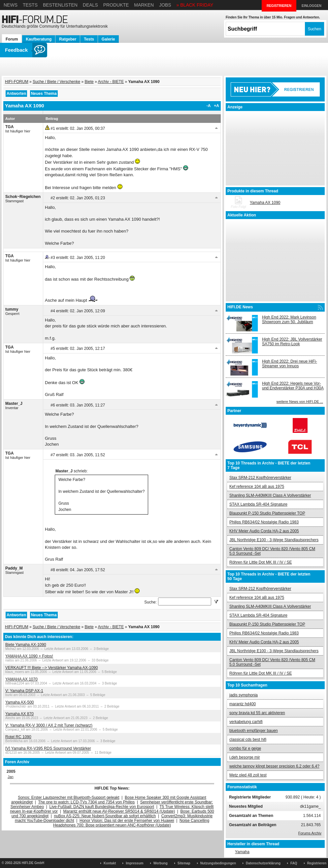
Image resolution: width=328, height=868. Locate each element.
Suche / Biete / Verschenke (56, 82)
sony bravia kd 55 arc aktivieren (257, 713)
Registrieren (317, 863)
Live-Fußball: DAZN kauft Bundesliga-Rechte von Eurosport (102, 807)
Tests (30, 5)
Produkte (116, 5)
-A (209, 106)
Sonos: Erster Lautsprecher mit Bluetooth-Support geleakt (69, 798)
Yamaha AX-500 (20, 702)
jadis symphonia (244, 695)
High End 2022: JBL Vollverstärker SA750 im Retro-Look (292, 342)
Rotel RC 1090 (18, 737)
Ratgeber (68, 39)
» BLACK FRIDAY (195, 5)
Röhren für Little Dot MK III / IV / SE (261, 562)
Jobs (165, 5)
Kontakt (110, 863)
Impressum (134, 863)
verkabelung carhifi (246, 722)
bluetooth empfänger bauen (254, 731)
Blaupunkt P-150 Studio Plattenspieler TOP (267, 513)
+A (216, 106)
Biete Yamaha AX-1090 (26, 645)
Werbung (161, 863)
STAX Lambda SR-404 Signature (258, 504)
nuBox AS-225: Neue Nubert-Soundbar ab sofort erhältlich (105, 816)
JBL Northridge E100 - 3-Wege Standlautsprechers (274, 540)
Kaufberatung (39, 39)
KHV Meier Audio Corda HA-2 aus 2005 (264, 531)
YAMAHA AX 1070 (21, 679)
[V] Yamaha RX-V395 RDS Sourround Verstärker (48, 748)
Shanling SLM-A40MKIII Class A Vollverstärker (270, 495)
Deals (90, 5)
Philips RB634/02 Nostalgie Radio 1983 (264, 522)
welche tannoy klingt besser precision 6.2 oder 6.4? (274, 766)
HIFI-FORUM (17, 82)
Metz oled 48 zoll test (248, 775)
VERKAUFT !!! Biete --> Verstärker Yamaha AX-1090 (51, 668)
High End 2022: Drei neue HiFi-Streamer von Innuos (290, 364)
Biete (89, 82)
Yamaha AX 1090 (265, 203)
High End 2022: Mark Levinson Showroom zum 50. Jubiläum (289, 320)
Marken (144, 5)
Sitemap (184, 863)
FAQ (294, 863)
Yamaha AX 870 (19, 714)
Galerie (108, 39)
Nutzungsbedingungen (218, 863)
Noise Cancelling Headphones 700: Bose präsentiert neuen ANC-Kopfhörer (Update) (131, 823)
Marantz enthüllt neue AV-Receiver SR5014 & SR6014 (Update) (119, 811)
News (11, 5)
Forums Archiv (310, 833)
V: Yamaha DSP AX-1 (24, 691)
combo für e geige (245, 748)
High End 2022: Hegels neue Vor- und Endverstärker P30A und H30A (293, 386)
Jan (11, 777)
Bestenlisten (60, 5)
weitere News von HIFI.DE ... (300, 402)
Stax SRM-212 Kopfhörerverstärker (260, 478)
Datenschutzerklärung (263, 863)
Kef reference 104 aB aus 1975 (257, 487)
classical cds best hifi (248, 740)
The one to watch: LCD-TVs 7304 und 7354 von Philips (86, 802)
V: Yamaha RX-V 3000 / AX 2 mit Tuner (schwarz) (49, 725)
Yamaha (242, 852)
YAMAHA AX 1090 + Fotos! (29, 656)
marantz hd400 (243, 704)
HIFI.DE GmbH (33, 863)
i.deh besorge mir (245, 757)
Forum (12, 39)
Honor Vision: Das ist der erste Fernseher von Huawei (127, 821)
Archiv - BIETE (111, 82)
